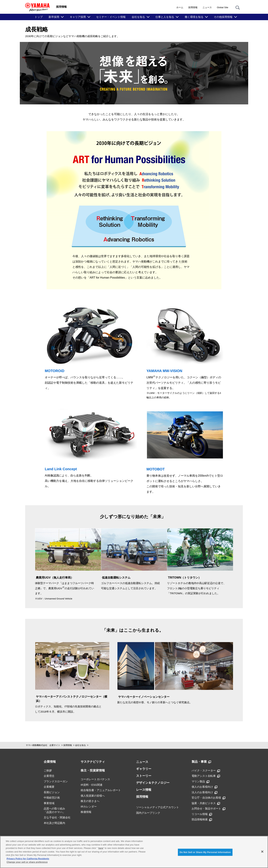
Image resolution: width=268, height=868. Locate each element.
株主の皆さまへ (90, 801)
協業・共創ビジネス (206, 803)
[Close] (262, 852)
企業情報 (50, 762)
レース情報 (144, 790)
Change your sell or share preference (27, 862)
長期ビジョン (52, 792)
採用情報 (193, 7)
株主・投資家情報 (93, 770)
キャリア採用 (78, 17)
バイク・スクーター (206, 771)
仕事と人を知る (165, 17)
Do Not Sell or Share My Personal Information (205, 852)
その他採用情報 (223, 17)
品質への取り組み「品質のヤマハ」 (54, 810)
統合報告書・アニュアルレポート (101, 790)
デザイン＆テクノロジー (153, 783)
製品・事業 (201, 762)
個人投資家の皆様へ (93, 796)
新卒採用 (54, 17)
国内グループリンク (148, 813)
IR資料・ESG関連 (92, 785)
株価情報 (86, 812)
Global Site (223, 7)
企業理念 (49, 776)
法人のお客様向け (204, 792)
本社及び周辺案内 (54, 823)
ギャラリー (144, 769)
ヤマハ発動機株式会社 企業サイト (43, 745)
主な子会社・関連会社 (57, 817)
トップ (39, 17)
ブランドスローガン (56, 781)
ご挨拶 (48, 770)
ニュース (207, 7)
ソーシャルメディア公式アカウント (158, 807)
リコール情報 (202, 814)
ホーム (180, 7)
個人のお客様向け (204, 787)
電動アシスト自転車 (206, 776)
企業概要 (49, 787)
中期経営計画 (52, 798)
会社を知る (138, 17)
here (101, 848)
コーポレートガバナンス (95, 779)
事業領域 (49, 803)
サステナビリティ (93, 762)
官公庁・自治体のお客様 (208, 798)
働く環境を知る (194, 17)
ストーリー (144, 776)
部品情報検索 (202, 819)
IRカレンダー (89, 807)
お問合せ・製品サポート (208, 809)
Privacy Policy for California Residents (28, 859)
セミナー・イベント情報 (111, 17)
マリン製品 (200, 781)
